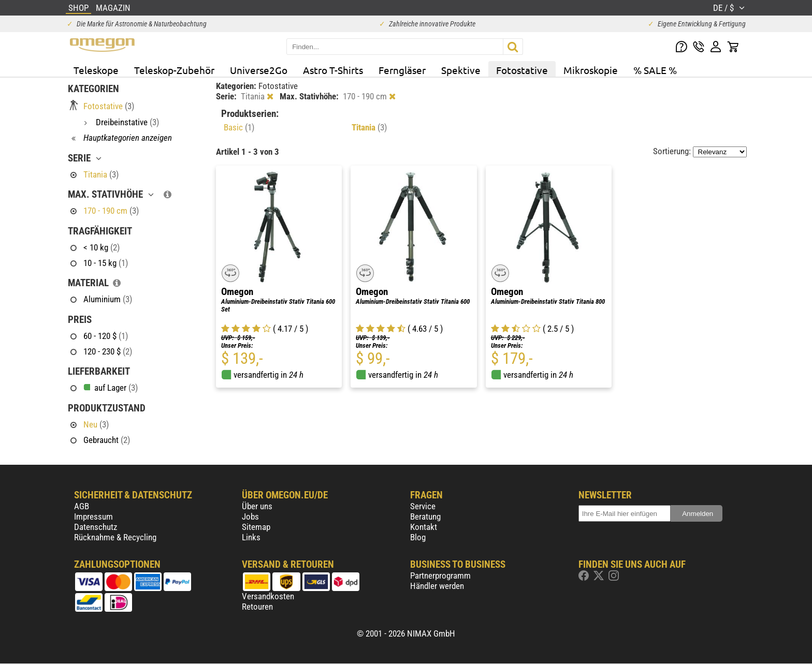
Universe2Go (259, 70)
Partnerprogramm (440, 576)
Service (423, 506)
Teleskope (96, 70)
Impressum (93, 517)
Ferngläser (402, 70)
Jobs (250, 517)
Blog (418, 537)
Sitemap (256, 527)
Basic (239, 127)
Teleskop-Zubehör (174, 70)
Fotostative (522, 70)
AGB (82, 506)
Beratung (425, 517)
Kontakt (424, 527)
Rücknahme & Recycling (115, 537)
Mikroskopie (591, 70)
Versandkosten (268, 596)
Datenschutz (96, 527)
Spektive (461, 70)
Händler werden (437, 586)
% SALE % (655, 70)
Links (251, 537)
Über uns (257, 506)
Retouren (257, 607)
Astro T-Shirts (333, 70)
